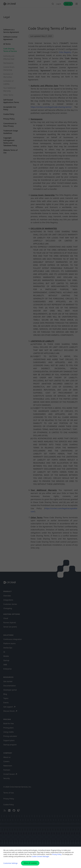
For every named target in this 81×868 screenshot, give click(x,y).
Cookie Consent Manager (40, 856)
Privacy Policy (57, 854)
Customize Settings (10, 863)
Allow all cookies (30, 863)
